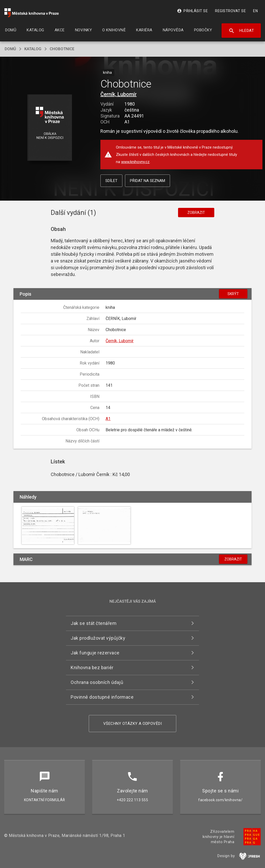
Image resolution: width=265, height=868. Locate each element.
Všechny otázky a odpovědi (133, 724)
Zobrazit (196, 213)
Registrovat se (230, 11)
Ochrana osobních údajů (97, 682)
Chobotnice (62, 49)
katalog (33, 49)
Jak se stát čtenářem (94, 623)
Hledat (241, 31)
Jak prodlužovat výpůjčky (98, 638)
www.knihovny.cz (135, 162)
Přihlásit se (192, 11)
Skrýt (233, 294)
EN (255, 11)
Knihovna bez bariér (92, 668)
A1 (108, 419)
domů (10, 49)
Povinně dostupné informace (102, 697)
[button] (50, 128)
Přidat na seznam (148, 181)
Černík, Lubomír (119, 94)
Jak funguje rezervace (95, 653)
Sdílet (111, 181)
